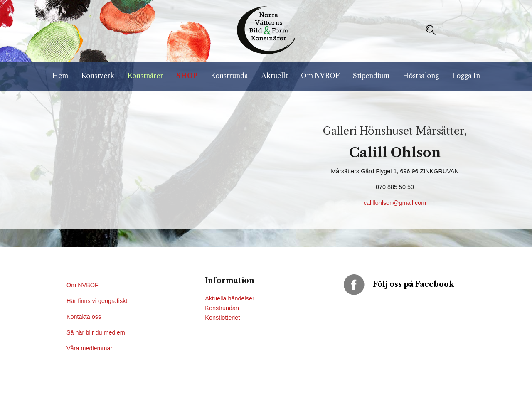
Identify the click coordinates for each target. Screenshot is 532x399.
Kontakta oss (85, 317)
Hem (60, 76)
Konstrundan (222, 308)
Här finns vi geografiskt (98, 301)
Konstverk (98, 76)
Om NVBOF (320, 76)
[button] (431, 30)
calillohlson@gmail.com (395, 203)
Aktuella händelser (229, 298)
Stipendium (371, 76)
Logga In (466, 76)
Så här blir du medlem (97, 332)
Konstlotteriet (222, 318)
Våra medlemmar (89, 348)
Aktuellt (275, 76)
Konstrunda (229, 76)
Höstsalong (421, 76)
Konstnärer (145, 76)
